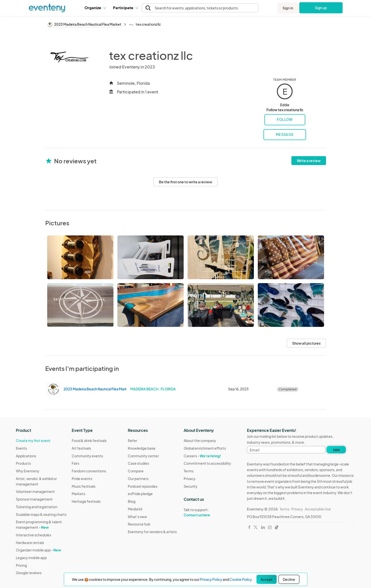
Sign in (288, 8)
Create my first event (33, 441)
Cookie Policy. (241, 579)
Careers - (202, 456)
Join (336, 450)
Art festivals (81, 448)
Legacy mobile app (31, 558)
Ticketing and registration (37, 507)
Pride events (82, 479)
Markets (78, 494)
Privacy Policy (211, 579)
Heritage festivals (86, 501)
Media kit (135, 509)
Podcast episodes (143, 486)
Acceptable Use (318, 509)
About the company (200, 441)
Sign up (321, 8)
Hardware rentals (30, 543)
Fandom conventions (89, 471)
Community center (143, 456)
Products (23, 463)
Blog (132, 501)
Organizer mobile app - (38, 550)
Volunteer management (35, 491)
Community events (87, 456)
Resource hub (139, 524)
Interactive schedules (33, 535)
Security (191, 486)
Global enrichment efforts (205, 448)
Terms (189, 471)
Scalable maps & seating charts (41, 514)
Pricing (21, 565)
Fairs (76, 463)
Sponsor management (34, 499)
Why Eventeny (28, 471)
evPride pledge (140, 494)
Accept (267, 579)
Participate (125, 8)
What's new (137, 517)
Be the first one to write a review (185, 182)
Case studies (138, 463)
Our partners (138, 479)
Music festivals (84, 486)
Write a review (309, 161)
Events (21, 448)
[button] (95, 8)
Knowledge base (142, 448)
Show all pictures (306, 343)
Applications (26, 456)
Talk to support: (207, 512)
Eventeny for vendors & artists (152, 532)
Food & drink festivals (89, 441)
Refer (132, 441)
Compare (136, 471)
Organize (95, 8)
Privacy (190, 479)
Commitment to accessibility (207, 463)
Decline (289, 579)
